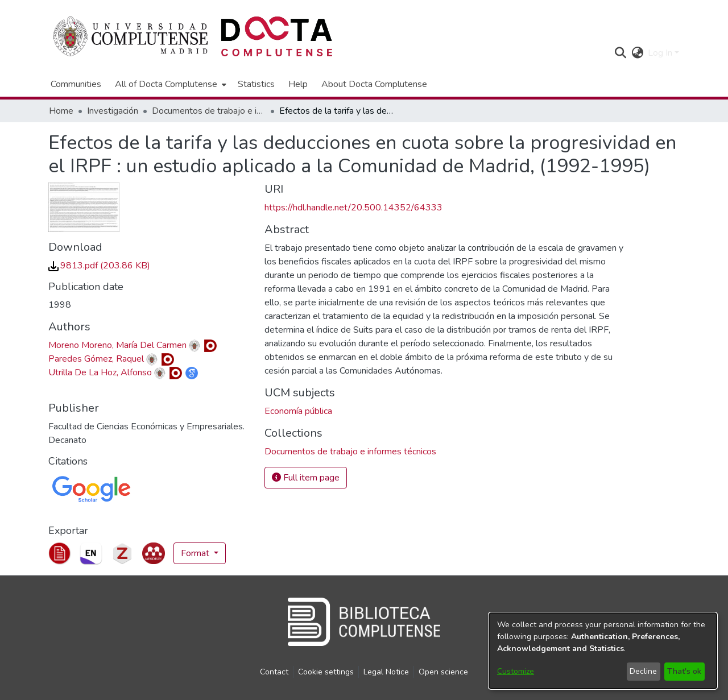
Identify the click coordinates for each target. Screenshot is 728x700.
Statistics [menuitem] (256, 84)
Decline (643, 671)
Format (196, 553)
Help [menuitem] (298, 84)
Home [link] (61, 111)
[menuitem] (169, 84)
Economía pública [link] (298, 411)
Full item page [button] (306, 478)
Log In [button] (661, 53)
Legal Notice (386, 672)
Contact (274, 672)
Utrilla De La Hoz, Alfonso (100, 372)
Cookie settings (326, 672)
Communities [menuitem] (76, 84)
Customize (516, 671)
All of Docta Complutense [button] (166, 84)
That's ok (684, 671)
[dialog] (603, 651)
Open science (443, 672)
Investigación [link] (113, 111)
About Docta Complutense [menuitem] (374, 84)
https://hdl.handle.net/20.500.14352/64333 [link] (353, 208)
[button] (620, 53)
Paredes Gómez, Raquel (96, 359)
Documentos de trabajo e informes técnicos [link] (209, 111)
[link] (99, 266)
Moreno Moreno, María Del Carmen (117, 345)
